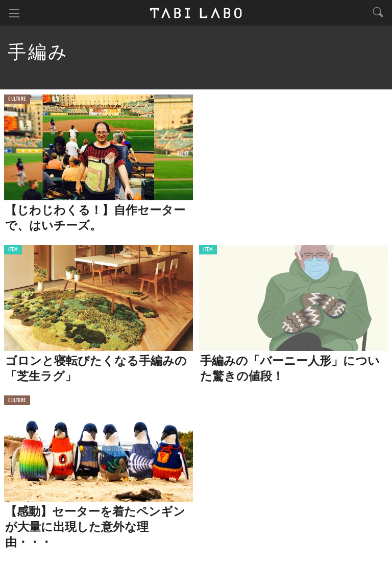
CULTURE (17, 99)
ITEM (13, 250)
